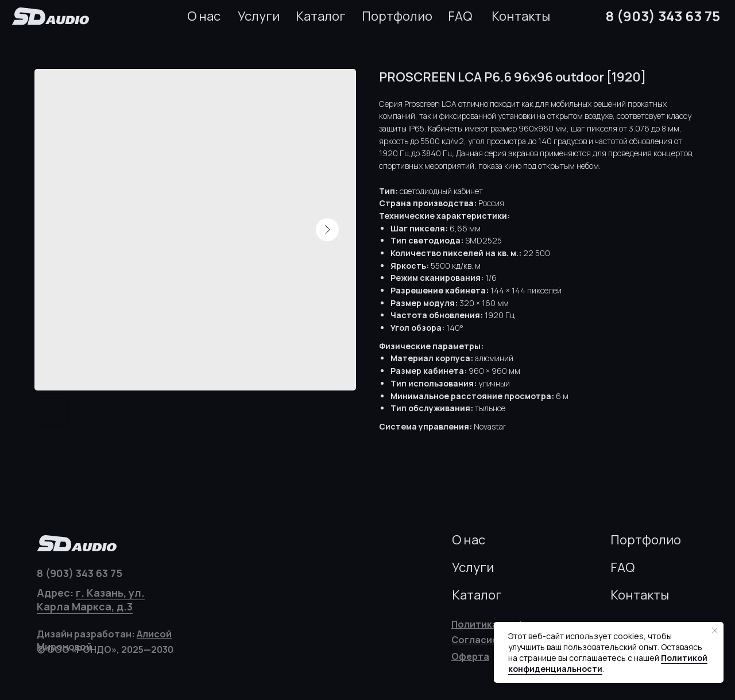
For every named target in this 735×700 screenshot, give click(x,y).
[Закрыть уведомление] (715, 631)
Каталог (321, 16)
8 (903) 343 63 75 (663, 16)
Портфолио (397, 16)
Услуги (259, 16)
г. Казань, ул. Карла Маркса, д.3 (91, 600)
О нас (204, 16)
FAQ (460, 16)
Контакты (521, 16)
